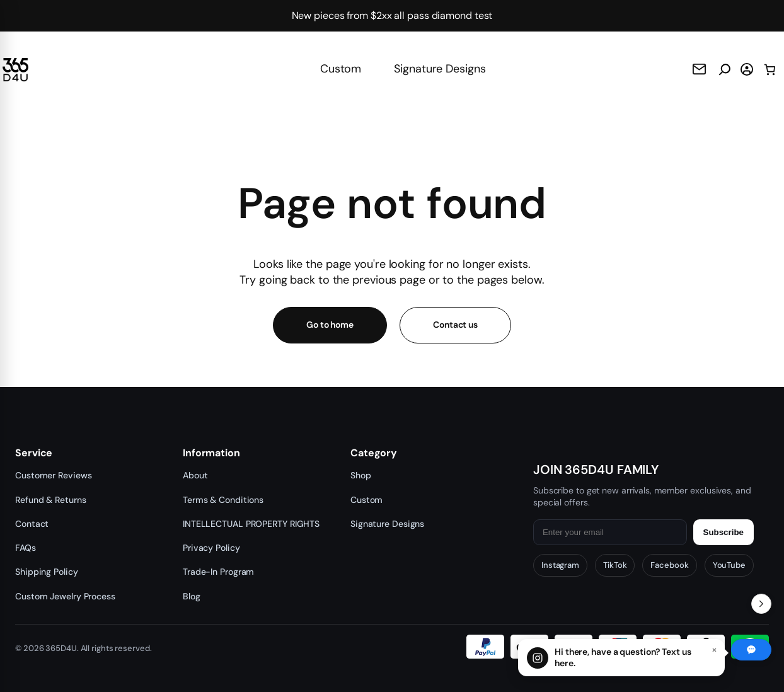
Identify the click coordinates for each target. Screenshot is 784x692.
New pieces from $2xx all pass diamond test (392, 15)
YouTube (729, 565)
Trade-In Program (218, 572)
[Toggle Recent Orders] (761, 604)
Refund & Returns (50, 500)
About (195, 475)
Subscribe (723, 532)
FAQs (26, 548)
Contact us (455, 325)
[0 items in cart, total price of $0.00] (770, 69)
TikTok (615, 565)
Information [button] (211, 453)
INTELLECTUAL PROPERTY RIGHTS (251, 524)
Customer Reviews (53, 475)
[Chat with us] (621, 658)
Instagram (560, 565)
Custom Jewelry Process (65, 596)
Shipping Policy (47, 572)
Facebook (669, 565)
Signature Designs (440, 69)
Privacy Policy (211, 548)
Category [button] (374, 453)
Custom (341, 69)
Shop (361, 475)
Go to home (330, 325)
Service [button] (34, 453)
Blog (192, 596)
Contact (32, 524)
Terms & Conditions (223, 500)
